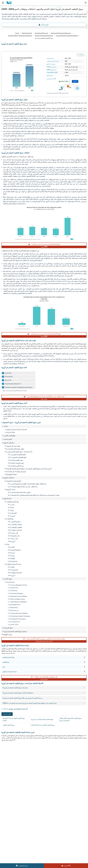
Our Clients (5, 760)
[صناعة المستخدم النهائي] (84, 672)
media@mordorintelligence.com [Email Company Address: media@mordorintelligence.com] (15, 824)
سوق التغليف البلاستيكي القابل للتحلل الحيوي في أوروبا (71, 719)
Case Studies (48, 772)
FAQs (46, 768)
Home (3, 752)
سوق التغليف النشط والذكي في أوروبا (42, 719)
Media (3, 764)
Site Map (47, 792)
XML (3, 792)
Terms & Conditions (50, 784)
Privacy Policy (6, 788)
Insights (4, 772)
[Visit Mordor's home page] (9, 3)
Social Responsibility (51, 764)
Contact (47, 776)
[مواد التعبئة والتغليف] (84, 657)
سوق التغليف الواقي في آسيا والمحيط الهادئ (14, 719)
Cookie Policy (48, 788)
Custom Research (7, 776)
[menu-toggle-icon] (3, 3)
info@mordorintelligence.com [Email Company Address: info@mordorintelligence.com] (14, 818)
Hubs (46, 780)
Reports (47, 752)
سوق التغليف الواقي (9, 725)
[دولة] (84, 667)
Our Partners (48, 760)
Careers (4, 784)
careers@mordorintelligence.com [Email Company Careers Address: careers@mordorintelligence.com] (12, 838)
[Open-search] (86, 3)
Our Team (47, 756)
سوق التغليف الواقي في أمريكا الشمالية (43, 725)
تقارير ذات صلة (7, 714)
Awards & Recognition (9, 768)
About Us (4, 756)
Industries (5, 780)
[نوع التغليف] (84, 662)
